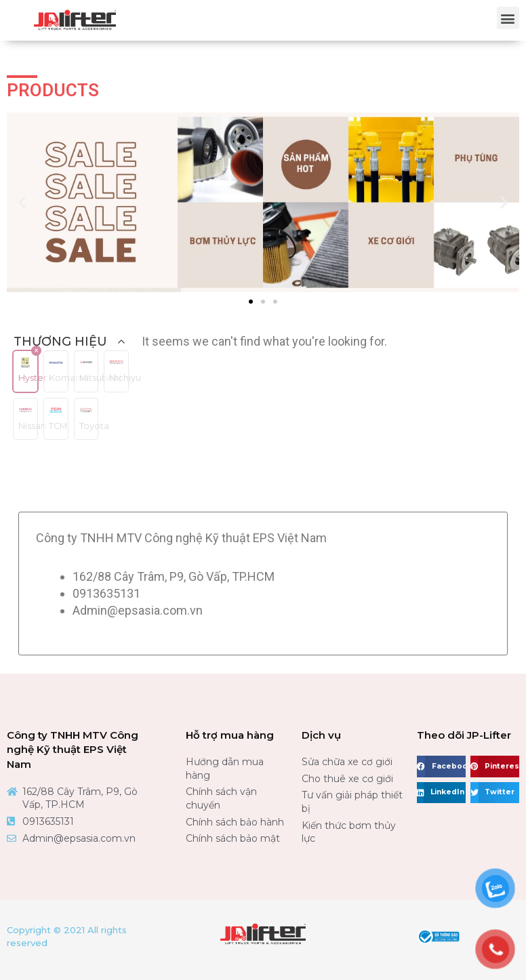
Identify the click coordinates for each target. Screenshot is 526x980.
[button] (508, 18)
